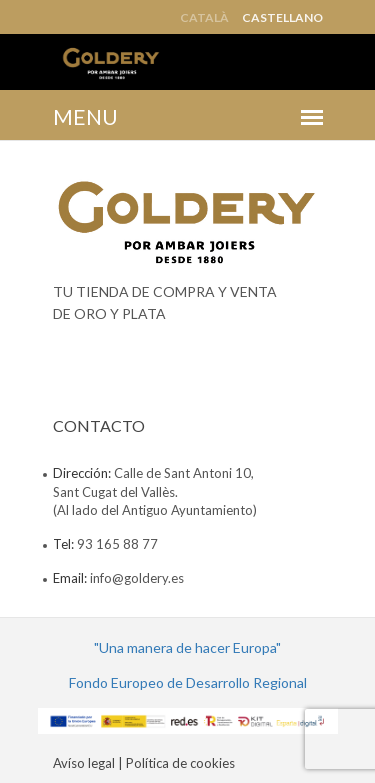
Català (204, 18)
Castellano (282, 18)
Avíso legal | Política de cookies (144, 763)
